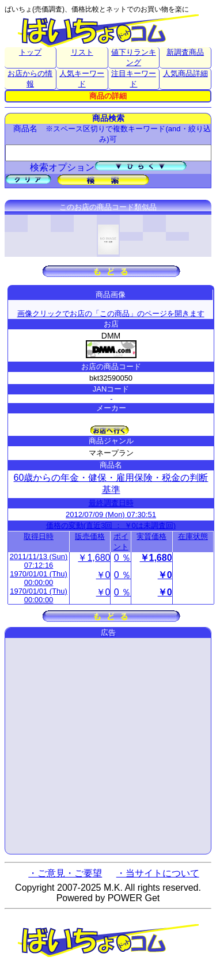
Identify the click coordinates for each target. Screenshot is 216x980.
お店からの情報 (30, 79)
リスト (82, 52)
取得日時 (39, 536)
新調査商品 (185, 52)
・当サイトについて (158, 873)
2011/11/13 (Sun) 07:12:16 (39, 561)
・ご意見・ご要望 (65, 873)
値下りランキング (134, 57)
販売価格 (90, 536)
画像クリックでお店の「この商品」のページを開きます (111, 314)
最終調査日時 (111, 503)
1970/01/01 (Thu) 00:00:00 (39, 578)
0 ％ (122, 558)
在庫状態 (193, 536)
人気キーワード (82, 79)
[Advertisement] (108, 746)
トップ (30, 52)
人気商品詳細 (185, 73)
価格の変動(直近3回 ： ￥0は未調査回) (111, 525)
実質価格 (151, 536)
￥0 (103, 575)
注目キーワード (134, 79)
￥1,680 (94, 558)
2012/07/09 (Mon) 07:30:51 (111, 514)
